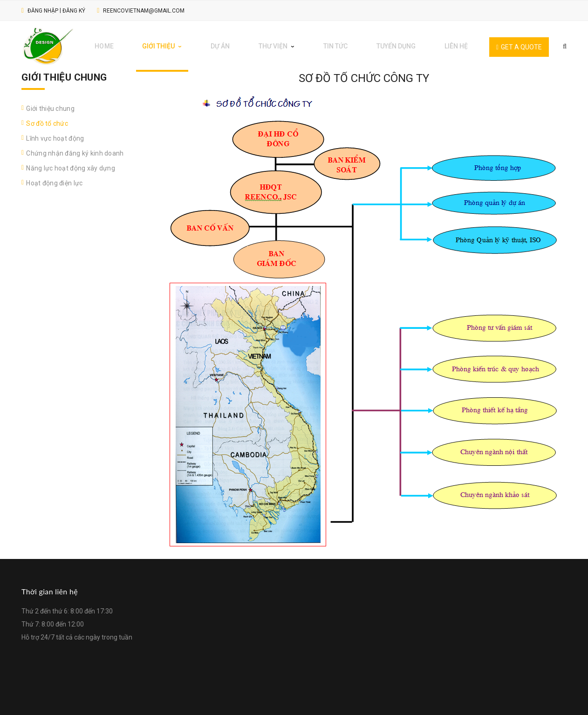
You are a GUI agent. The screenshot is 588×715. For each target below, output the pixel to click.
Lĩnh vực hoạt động (55, 134)
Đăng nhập (43, 11)
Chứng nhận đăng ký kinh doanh (75, 149)
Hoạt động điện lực (54, 179)
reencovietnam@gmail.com (144, 11)
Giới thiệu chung (50, 104)
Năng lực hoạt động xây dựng (71, 164)
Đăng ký (74, 11)
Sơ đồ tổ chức (47, 119)
